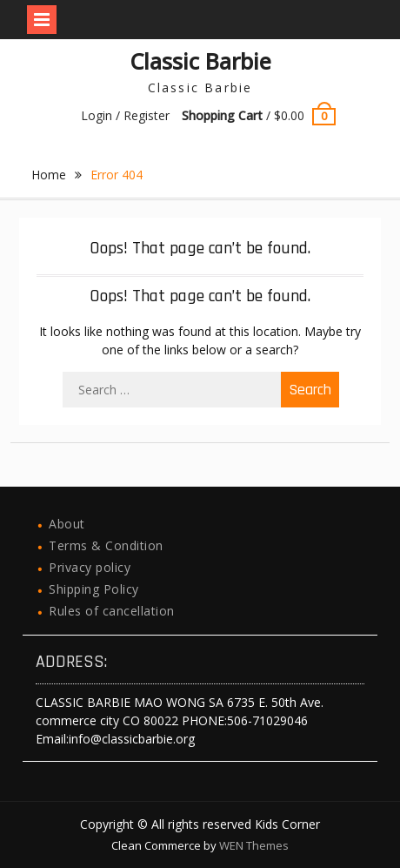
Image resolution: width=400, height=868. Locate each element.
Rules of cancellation (112, 611)
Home (49, 175)
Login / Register (125, 115)
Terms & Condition (106, 545)
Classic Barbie (200, 61)
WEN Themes (254, 845)
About (67, 524)
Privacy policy (90, 567)
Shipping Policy (94, 589)
